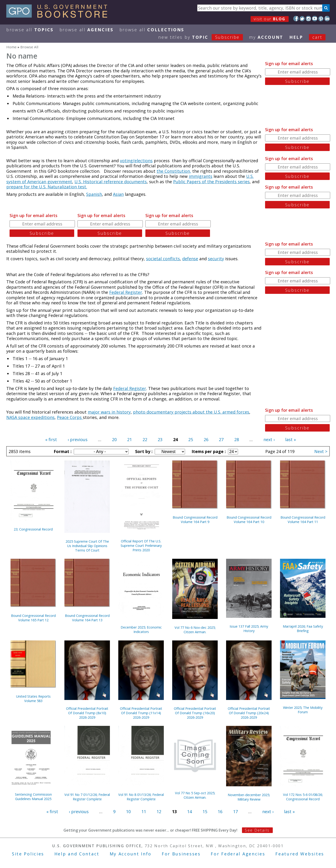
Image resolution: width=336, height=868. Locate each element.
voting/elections (136, 161)
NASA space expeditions (30, 417)
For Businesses (181, 854)
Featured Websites (300, 854)
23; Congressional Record (33, 529)
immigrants (201, 176)
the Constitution (173, 171)
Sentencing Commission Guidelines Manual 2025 (33, 797)
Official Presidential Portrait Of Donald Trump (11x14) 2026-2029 (141, 713)
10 (128, 812)
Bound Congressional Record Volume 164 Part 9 (195, 520)
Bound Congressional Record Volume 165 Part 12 (33, 618)
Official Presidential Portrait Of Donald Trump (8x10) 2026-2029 (87, 713)
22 (145, 439)
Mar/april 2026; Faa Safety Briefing (303, 629)
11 (144, 812)
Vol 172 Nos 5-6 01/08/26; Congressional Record (303, 797)
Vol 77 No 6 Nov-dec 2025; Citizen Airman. (195, 630)
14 (189, 812)
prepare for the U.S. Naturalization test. (47, 187)
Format (62, 451)
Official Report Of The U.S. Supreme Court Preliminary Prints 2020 (141, 546)
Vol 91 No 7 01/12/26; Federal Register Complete (87, 797)
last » (290, 439)
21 (129, 439)
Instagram (308, 19)
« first (51, 439)
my (266, 37)
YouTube (315, 19)
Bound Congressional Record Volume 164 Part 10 (249, 520)
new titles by (204, 37)
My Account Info (131, 854)
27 (221, 439)
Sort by (143, 451)
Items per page (208, 451)
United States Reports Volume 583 (33, 699)
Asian (118, 194)
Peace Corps (70, 417)
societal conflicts (163, 259)
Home (11, 47)
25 (191, 439)
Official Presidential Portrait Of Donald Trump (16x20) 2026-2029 (195, 713)
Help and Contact (77, 854)
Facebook (296, 19)
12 (159, 812)
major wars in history (109, 412)
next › (269, 439)
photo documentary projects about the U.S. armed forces (191, 412)
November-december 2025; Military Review (249, 797)
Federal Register (126, 292)
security (216, 259)
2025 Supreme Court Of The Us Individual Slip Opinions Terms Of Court (87, 546)
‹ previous (78, 439)
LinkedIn (327, 19)
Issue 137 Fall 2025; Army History (249, 629)
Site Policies (28, 854)
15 (205, 812)
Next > (321, 451)
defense (190, 259)
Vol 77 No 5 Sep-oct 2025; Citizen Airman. (195, 795)
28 (237, 439)
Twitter (302, 19)
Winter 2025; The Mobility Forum (303, 710)
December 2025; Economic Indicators (141, 629)
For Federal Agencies (238, 854)
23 (160, 439)
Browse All (30, 30)
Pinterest (321, 19)
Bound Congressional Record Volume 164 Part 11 (303, 520)
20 (114, 439)
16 (220, 812)
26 (206, 439)
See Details (257, 830)
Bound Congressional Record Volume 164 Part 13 (87, 618)
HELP (296, 37)
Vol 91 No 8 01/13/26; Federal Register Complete (141, 797)
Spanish (94, 194)
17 (235, 812)
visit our (270, 19)
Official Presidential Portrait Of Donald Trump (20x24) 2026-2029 (249, 713)
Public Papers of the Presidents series (211, 182)
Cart (317, 37)
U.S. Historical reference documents (111, 182)
